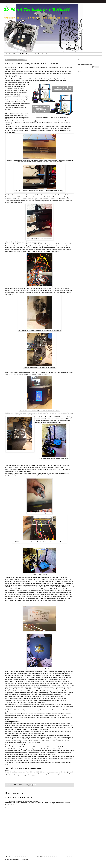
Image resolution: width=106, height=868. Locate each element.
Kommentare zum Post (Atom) (20, 859)
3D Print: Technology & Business (37, 9)
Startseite (8, 54)
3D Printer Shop (24, 54)
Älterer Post (70, 856)
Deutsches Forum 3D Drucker (40, 54)
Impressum (54, 54)
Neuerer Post (10, 856)
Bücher (15, 54)
